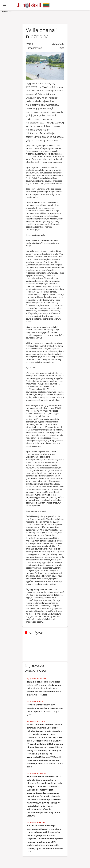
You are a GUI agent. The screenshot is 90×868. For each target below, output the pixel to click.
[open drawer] (5, 5)
